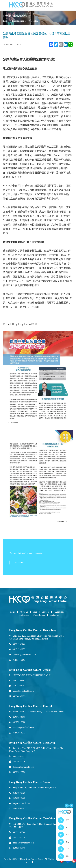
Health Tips (24, 615)
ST (67, 849)
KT (67, 820)
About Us (24, 612)
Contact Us (19, 563)
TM (68, 856)
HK (67, 835)
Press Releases (34, 21)
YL (67, 842)
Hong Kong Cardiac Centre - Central (31, 706)
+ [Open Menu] (71, 805)
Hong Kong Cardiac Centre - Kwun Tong (33, 630)
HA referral (59, 612)
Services (46, 612)
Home (6, 21)
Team (35, 612)
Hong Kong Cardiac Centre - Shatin (30, 782)
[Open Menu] (67, 806)
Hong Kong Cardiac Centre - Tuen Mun (32, 818)
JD (67, 827)
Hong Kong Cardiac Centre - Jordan (30, 670)
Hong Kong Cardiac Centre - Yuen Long (32, 743)
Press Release (18, 21)
